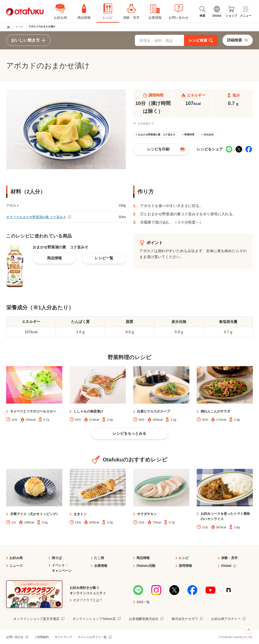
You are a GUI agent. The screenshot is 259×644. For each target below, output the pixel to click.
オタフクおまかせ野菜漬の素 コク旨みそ (36, 217)
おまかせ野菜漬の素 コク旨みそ (157, 135)
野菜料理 (189, 135)
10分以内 (208, 135)
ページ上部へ (249, 630)
